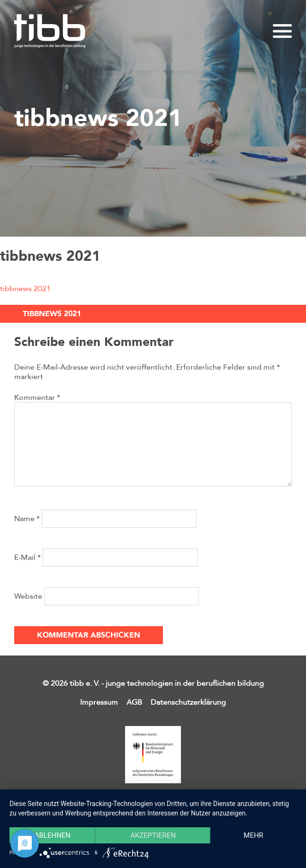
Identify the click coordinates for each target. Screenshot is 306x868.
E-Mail (27, 558)
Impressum (99, 702)
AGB (134, 702)
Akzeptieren (153, 835)
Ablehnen (53, 835)
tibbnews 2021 (25, 289)
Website (28, 596)
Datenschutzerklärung (188, 702)
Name (27, 519)
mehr (253, 835)
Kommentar (37, 398)
